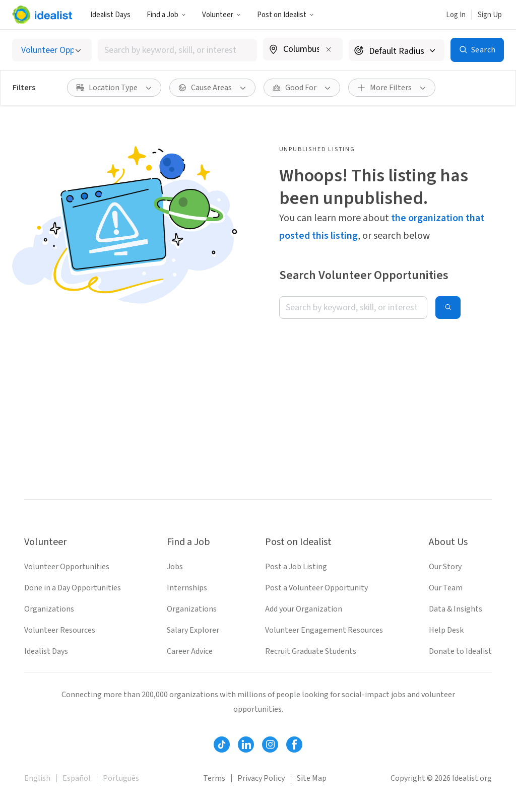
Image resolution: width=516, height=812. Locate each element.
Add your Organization (304, 609)
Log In (456, 15)
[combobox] (177, 50)
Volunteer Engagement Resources (324, 630)
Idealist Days (110, 15)
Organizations (49, 609)
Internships (187, 588)
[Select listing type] (52, 50)
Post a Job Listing (296, 567)
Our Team (446, 588)
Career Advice (190, 651)
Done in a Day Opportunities (73, 588)
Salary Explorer (193, 630)
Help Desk (446, 630)
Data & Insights (456, 609)
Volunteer (221, 15)
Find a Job (166, 15)
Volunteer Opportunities (67, 567)
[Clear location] (329, 49)
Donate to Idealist (460, 651)
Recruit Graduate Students (311, 651)
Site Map (312, 778)
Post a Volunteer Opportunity (316, 588)
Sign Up (490, 15)
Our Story (445, 567)
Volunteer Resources (60, 630)
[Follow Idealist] (222, 745)
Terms (214, 778)
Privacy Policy (261, 778)
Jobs (175, 567)
